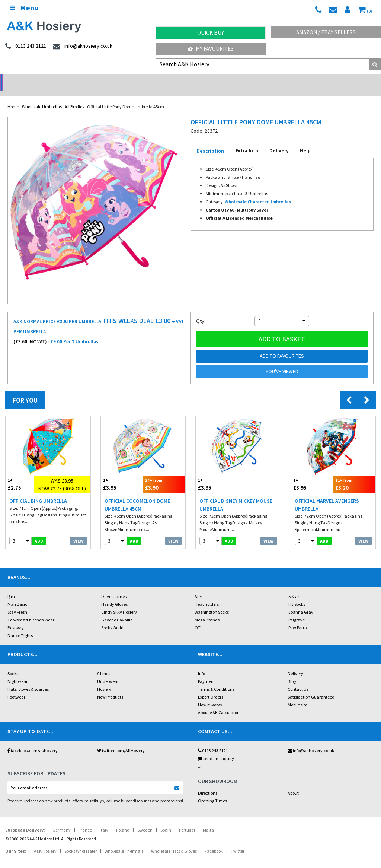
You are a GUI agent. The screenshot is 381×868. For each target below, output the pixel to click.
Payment (206, 672)
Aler (198, 587)
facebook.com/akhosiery (33, 741)
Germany (62, 820)
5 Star (294, 587)
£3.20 (354, 475)
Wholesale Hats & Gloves (174, 841)
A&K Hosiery (45, 841)
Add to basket (282, 329)
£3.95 (122, 475)
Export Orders (211, 687)
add (39, 531)
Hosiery (104, 679)
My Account (143, 80)
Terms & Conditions (216, 679)
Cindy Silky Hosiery (119, 602)
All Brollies (74, 97)
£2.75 (20, 475)
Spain (166, 820)
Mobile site (297, 695)
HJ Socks (297, 594)
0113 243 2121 (213, 741)
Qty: (201, 311)
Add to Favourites (282, 346)
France (85, 820)
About (293, 783)
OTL (199, 618)
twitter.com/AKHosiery (121, 741)
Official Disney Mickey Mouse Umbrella (236, 495)
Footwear (16, 687)
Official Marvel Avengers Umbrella (327, 495)
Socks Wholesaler (81, 841)
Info (201, 664)
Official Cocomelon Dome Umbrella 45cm (137, 495)
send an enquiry (216, 749)
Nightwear (17, 672)
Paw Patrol (298, 618)
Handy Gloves (114, 594)
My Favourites (211, 49)
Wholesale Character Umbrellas (258, 192)
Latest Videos (333, 80)
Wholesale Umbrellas (42, 97)
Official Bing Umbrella (38, 491)
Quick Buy (211, 33)
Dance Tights (20, 626)
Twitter (238, 841)
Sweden (145, 820)
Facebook (214, 841)
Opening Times (212, 791)
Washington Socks (212, 602)
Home (13, 97)
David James (114, 587)
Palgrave (297, 610)
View (79, 531)
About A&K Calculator (218, 703)
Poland (123, 820)
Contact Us (298, 679)
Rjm (11, 587)
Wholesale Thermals (124, 841)
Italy (104, 820)
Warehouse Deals (238, 80)
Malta (208, 820)
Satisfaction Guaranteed (311, 687)
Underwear (108, 672)
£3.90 (164, 475)
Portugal (187, 820)
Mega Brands (207, 610)
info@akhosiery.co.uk (311, 741)
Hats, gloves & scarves (28, 679)
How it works (210, 695)
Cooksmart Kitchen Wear (31, 610)
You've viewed (282, 362)
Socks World (112, 618)
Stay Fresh (17, 602)
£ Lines (104, 664)
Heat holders (207, 594)
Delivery (295, 664)
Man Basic (17, 594)
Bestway (16, 618)
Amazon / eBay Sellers (326, 32)
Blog (292, 672)
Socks (13, 664)
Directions (208, 783)
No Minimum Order (48, 80)
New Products (110, 687)
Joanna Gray (301, 602)
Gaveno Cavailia (117, 610)
